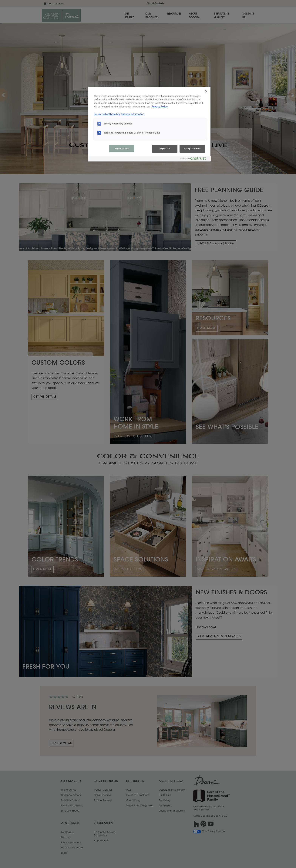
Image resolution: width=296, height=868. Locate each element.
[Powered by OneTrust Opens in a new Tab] (194, 159)
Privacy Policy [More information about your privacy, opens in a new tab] (160, 107)
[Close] (206, 91)
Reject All (165, 148)
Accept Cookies (192, 148)
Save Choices (122, 148)
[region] (149, 124)
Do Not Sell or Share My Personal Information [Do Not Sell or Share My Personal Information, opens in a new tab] (119, 114)
